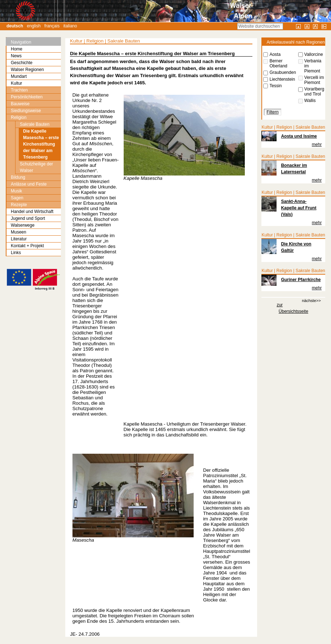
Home (17, 49)
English (34, 26)
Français (52, 26)
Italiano (70, 26)
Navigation (21, 42)
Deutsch (15, 26)
